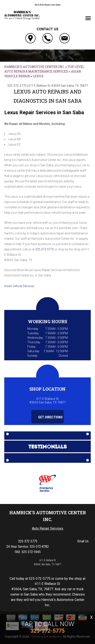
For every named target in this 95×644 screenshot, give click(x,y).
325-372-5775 (17, 86)
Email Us (83, 541)
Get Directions (48, 417)
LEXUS (38, 76)
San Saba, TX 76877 (74, 86)
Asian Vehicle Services (19, 286)
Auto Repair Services (48, 528)
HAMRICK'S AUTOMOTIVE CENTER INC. (34, 67)
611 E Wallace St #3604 (44, 86)
